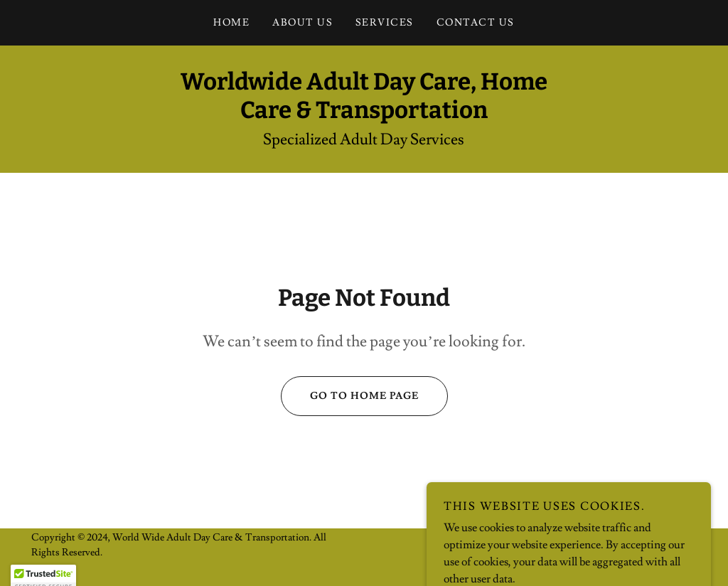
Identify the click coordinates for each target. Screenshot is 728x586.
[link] (364, 114)
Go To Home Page (350, 396)
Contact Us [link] (476, 23)
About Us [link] (303, 23)
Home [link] (231, 23)
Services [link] (385, 23)
